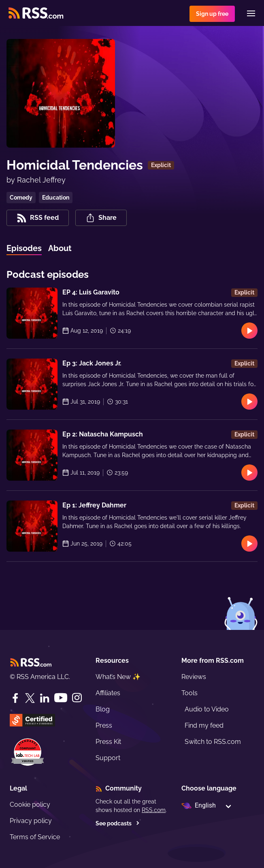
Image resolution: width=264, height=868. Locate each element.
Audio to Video (207, 709)
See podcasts (118, 823)
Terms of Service (35, 837)
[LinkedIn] (45, 698)
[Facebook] (15, 698)
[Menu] (251, 13)
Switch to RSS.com (213, 742)
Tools (189, 693)
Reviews (194, 677)
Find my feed (204, 725)
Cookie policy (30, 805)
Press (104, 725)
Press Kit (108, 742)
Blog (103, 709)
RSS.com (154, 810)
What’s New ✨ (118, 677)
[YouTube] (61, 698)
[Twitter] (30, 698)
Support (108, 758)
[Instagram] (77, 698)
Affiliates (108, 693)
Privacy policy (31, 821)
